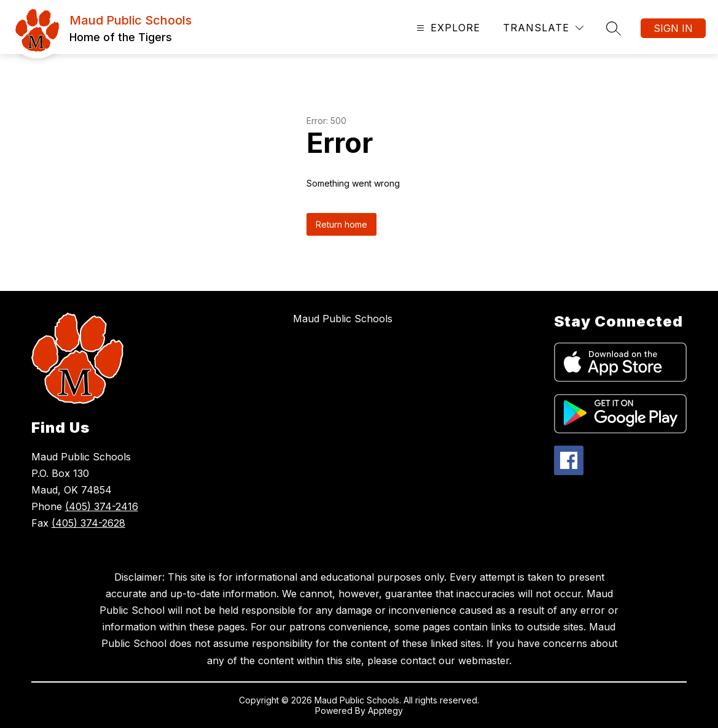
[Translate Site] (543, 28)
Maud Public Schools (343, 319)
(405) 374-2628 (88, 523)
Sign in (673, 28)
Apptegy (385, 711)
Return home (341, 224)
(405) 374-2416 (102, 506)
